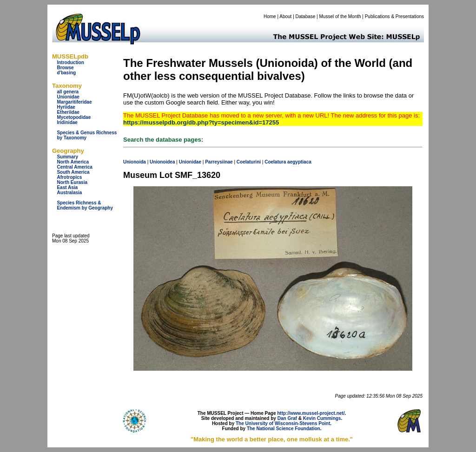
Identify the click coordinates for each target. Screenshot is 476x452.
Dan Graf (287, 418)
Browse (65, 68)
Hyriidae (66, 107)
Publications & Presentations (394, 16)
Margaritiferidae (74, 102)
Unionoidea (162, 162)
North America (73, 162)
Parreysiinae (219, 162)
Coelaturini (249, 162)
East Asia (67, 187)
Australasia (69, 193)
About (285, 16)
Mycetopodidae (74, 117)
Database (306, 16)
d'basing (66, 73)
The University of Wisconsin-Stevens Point (283, 423)
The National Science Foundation (284, 429)
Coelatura (275, 162)
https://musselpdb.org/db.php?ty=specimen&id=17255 (201, 122)
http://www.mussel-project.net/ (311, 413)
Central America (74, 167)
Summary (67, 157)
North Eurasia (72, 182)
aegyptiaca (299, 162)
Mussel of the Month (340, 16)
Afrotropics (69, 177)
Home (270, 16)
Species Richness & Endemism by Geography (85, 205)
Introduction (70, 62)
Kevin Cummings (322, 418)
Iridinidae (67, 122)
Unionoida (135, 162)
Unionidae (68, 97)
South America (73, 172)
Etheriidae (68, 112)
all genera (68, 92)
